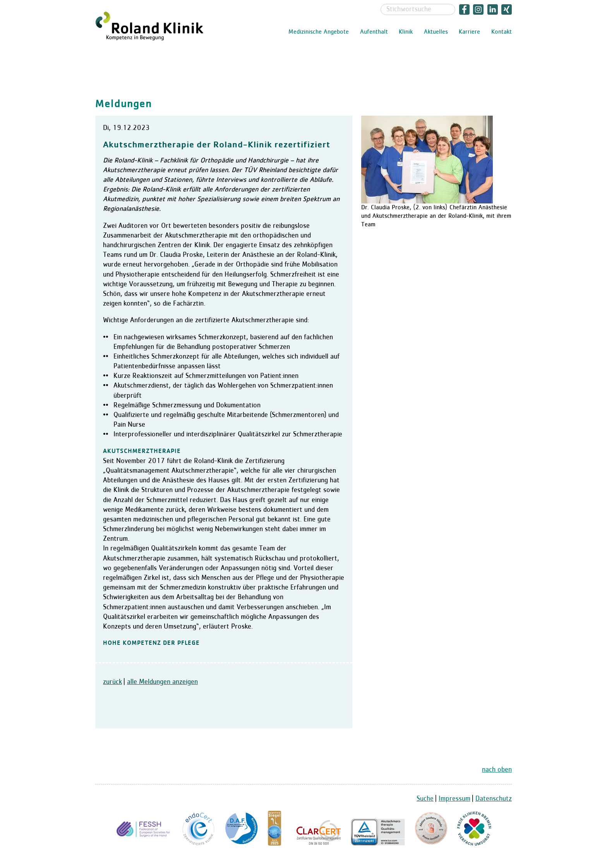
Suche (425, 799)
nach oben (497, 770)
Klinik (406, 32)
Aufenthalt (374, 32)
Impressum (454, 799)
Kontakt (502, 32)
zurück (112, 682)
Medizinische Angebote (319, 32)
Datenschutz (494, 799)
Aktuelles (436, 32)
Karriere (469, 32)
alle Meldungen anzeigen (162, 682)
